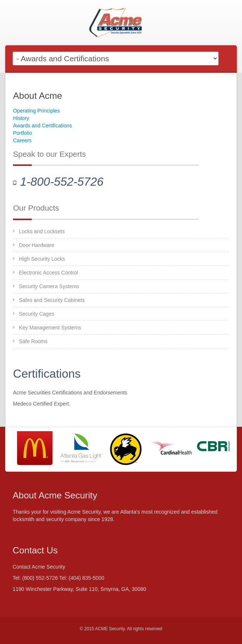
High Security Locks (42, 259)
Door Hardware (37, 245)
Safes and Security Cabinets (52, 300)
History (21, 118)
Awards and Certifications (42, 126)
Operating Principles (36, 111)
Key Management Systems (50, 328)
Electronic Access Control (49, 273)
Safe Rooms (33, 341)
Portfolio (22, 133)
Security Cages (37, 314)
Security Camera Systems (49, 286)
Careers (22, 140)
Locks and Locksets (42, 231)
